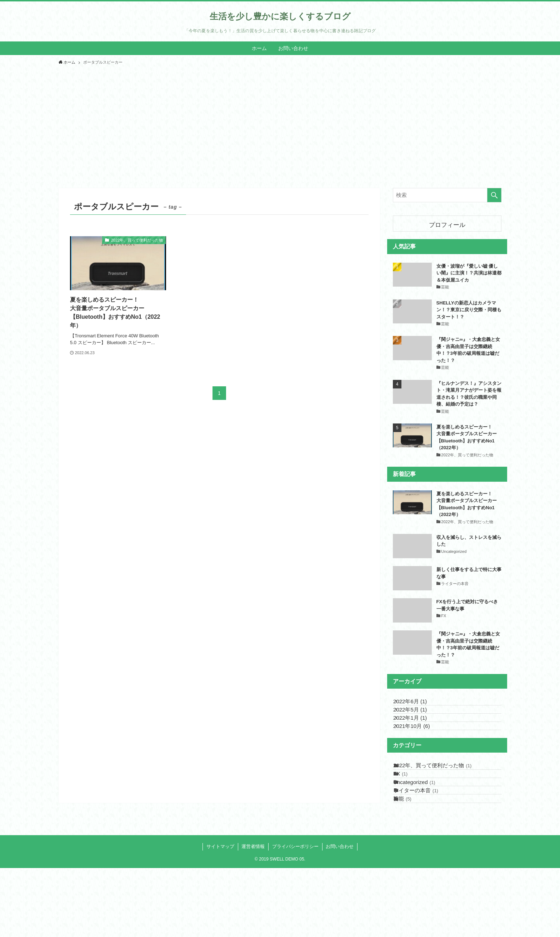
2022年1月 (418, 737)
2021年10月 (419, 753)
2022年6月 (418, 705)
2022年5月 (418, 721)
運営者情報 (253, 915)
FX (408, 816)
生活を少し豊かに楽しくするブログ (280, 16)
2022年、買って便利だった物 (440, 800)
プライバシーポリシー (295, 915)
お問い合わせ (340, 915)
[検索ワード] (447, 195)
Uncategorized (422, 832)
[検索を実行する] (494, 195)
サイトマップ (220, 915)
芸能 (410, 864)
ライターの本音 (424, 848)
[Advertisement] (280, 124)
